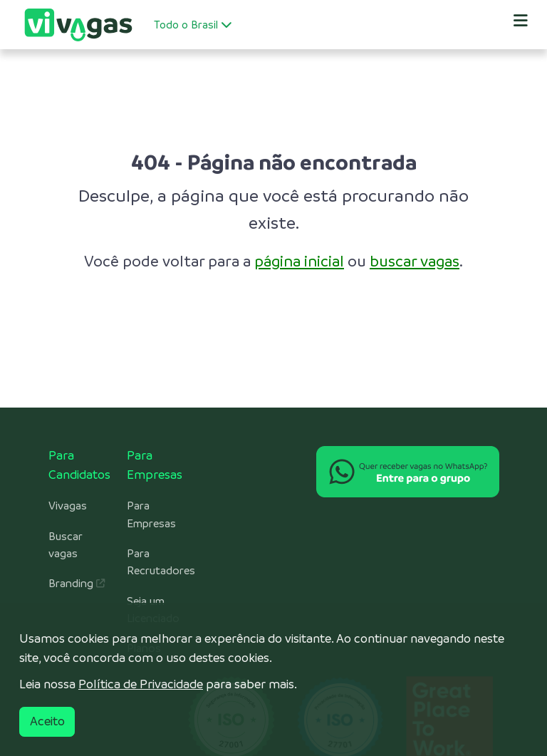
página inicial (299, 261)
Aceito (47, 721)
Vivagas (68, 506)
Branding (77, 584)
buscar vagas (415, 261)
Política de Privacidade (141, 684)
